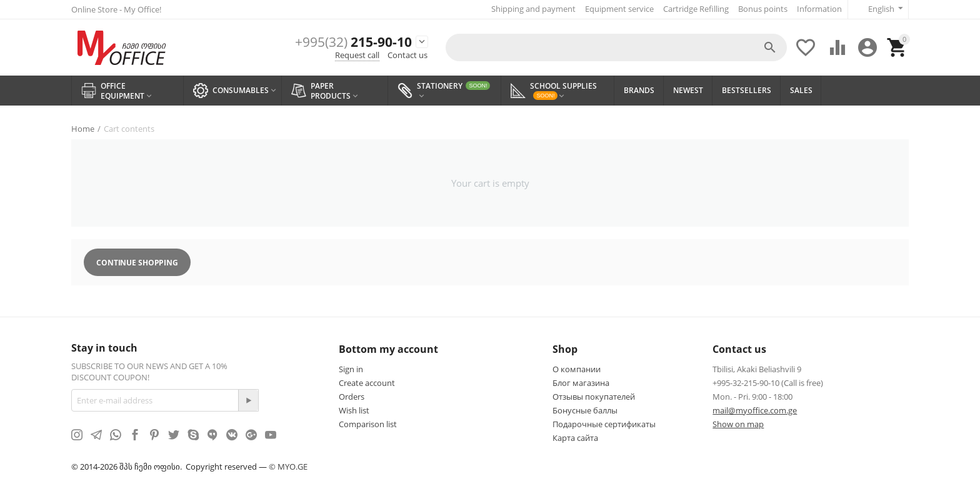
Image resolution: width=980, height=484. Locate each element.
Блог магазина (581, 383)
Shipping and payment (533, 9)
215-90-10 (353, 42)
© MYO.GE (288, 467)
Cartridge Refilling (696, 9)
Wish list (354, 410)
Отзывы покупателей (594, 397)
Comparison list (368, 424)
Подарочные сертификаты (604, 424)
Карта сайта (575, 438)
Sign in (351, 369)
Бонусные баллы (585, 410)
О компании (577, 369)
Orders (352, 397)
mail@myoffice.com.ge (755, 410)
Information (819, 9)
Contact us (407, 55)
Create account (367, 383)
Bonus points (763, 9)
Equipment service (619, 9)
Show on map (738, 424)
